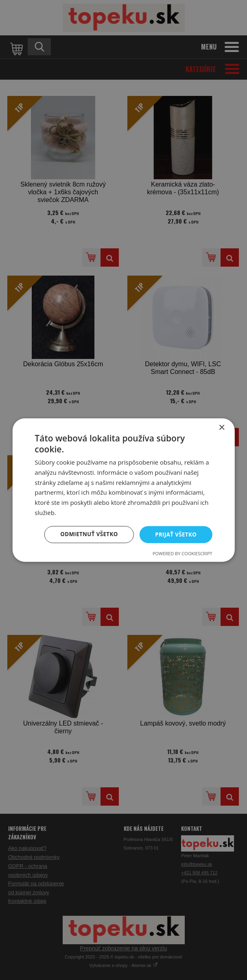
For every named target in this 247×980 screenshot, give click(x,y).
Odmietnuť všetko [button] (86, 534)
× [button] (222, 427)
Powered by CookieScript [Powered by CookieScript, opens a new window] (183, 554)
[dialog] (123, 490)
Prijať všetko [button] (175, 534)
